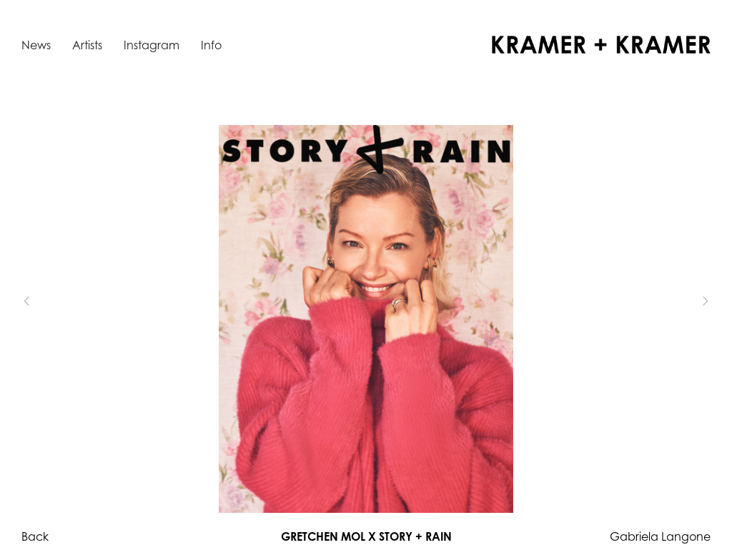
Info (211, 45)
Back (35, 536)
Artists (87, 45)
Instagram (152, 45)
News (36, 45)
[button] (50, 301)
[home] (601, 45)
